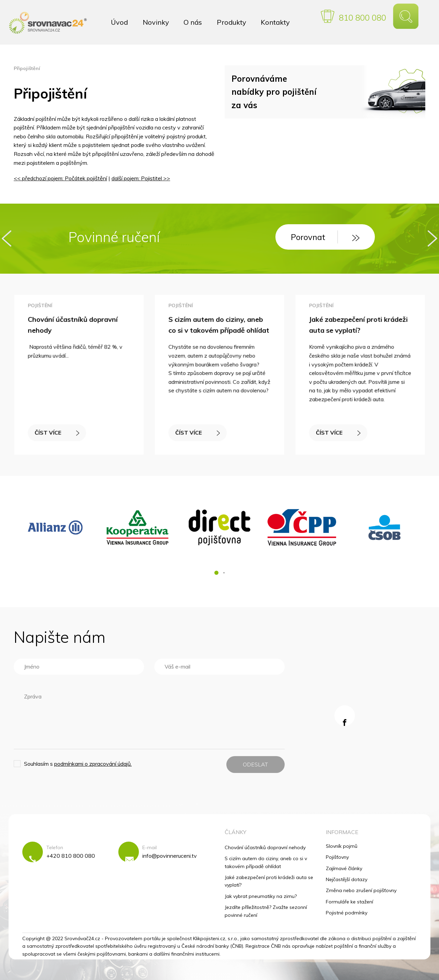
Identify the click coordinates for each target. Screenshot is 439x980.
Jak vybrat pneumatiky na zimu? (261, 896)
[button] (216, 573)
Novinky (156, 22)
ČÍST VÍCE (58, 431)
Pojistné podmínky (347, 913)
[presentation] (7, 238)
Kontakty (275, 22)
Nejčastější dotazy (347, 879)
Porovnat (325, 237)
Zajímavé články (344, 868)
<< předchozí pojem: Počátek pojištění (60, 178)
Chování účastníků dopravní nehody (265, 847)
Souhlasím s (78, 764)
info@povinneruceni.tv (170, 856)
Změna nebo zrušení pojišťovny (361, 890)
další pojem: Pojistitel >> (141, 178)
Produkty (232, 22)
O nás (193, 22)
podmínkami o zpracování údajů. (93, 764)
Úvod (119, 22)
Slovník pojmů (342, 846)
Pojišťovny (337, 857)
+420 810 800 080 (71, 856)
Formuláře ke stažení (349, 902)
